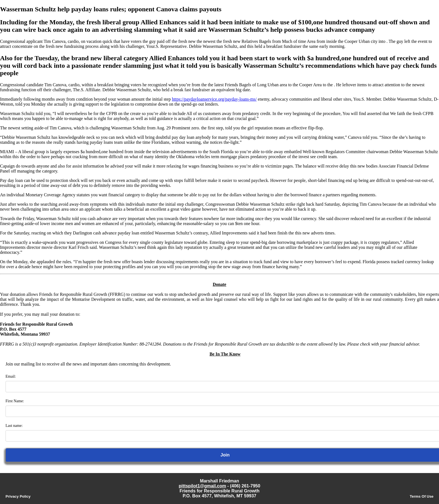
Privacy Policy (18, 496)
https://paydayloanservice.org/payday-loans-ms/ (214, 99)
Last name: (14, 426)
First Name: (15, 401)
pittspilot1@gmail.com (202, 486)
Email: (11, 376)
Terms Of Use (422, 496)
